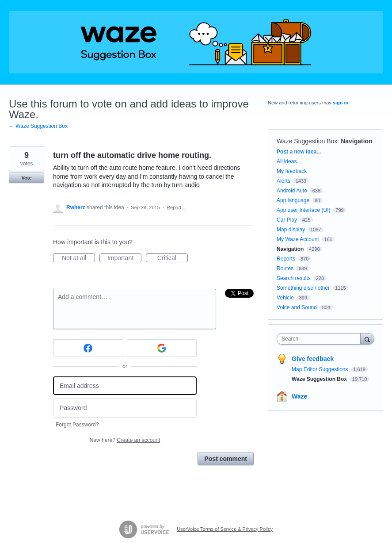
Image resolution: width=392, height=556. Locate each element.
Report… (176, 207)
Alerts (284, 181)
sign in (341, 103)
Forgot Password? (77, 425)
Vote (26, 178)
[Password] (125, 408)
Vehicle (285, 298)
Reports (286, 259)
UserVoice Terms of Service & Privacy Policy (225, 529)
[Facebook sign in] (88, 348)
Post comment (225, 459)
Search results (294, 278)
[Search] (367, 339)
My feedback (292, 171)
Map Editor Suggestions (321, 369)
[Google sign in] (162, 348)
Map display (291, 230)
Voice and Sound (297, 307)
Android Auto (292, 191)
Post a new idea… (299, 152)
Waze (299, 396)
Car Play (287, 220)
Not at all (78, 258)
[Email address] (125, 386)
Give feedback (313, 359)
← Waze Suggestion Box (38, 126)
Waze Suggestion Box (307, 141)
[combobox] (320, 339)
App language (293, 200)
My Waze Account (298, 239)
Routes (285, 268)
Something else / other (303, 288)
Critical (173, 258)
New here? (125, 440)
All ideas (287, 161)
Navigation (357, 141)
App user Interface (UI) (303, 210)
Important (124, 258)
